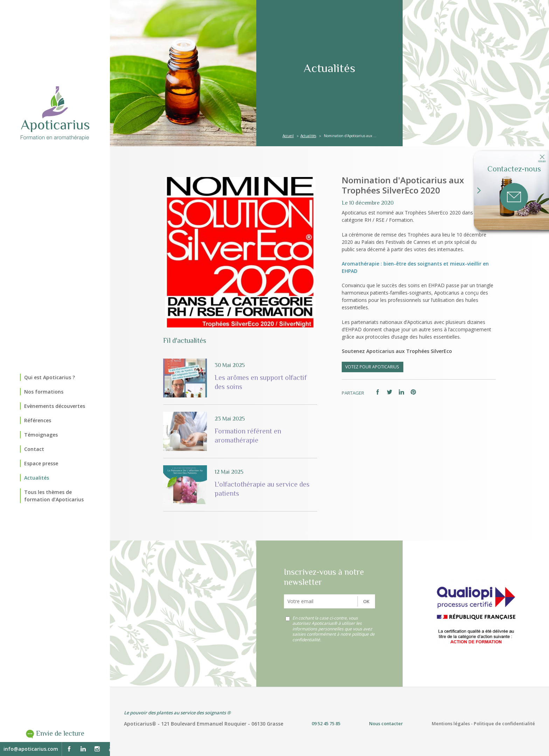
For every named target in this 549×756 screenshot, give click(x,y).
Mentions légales (451, 723)
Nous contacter (386, 723)
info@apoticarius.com (31, 749)
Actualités (308, 136)
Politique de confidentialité (504, 723)
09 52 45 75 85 (326, 723)
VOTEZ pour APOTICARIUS (373, 367)
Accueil (288, 136)
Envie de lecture (60, 733)
